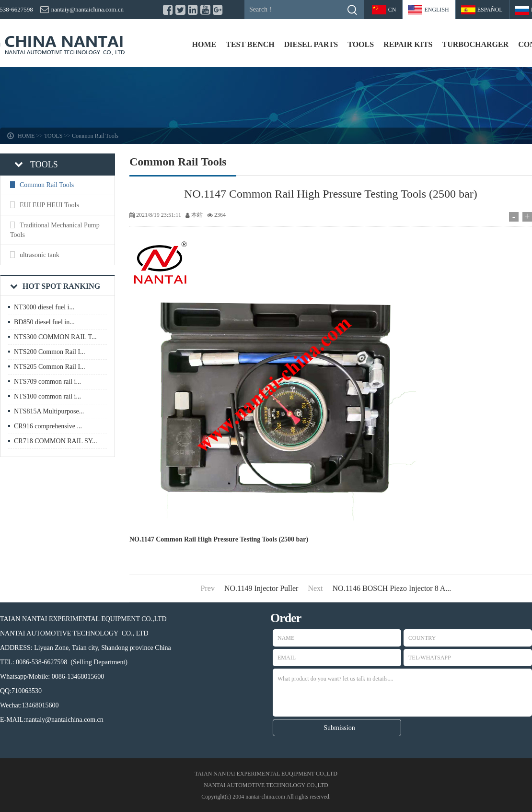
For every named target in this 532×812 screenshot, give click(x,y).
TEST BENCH (250, 44)
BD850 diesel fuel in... (44, 322)
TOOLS (361, 44)
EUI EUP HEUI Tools (49, 205)
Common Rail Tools (95, 136)
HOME (204, 44)
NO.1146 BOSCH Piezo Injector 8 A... (392, 588)
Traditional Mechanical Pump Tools (55, 230)
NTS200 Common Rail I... (50, 352)
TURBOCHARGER (475, 44)
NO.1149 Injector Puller (261, 588)
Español (490, 10)
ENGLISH (436, 10)
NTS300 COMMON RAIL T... (55, 337)
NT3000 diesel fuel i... (44, 307)
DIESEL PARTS (311, 44)
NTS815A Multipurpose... (49, 411)
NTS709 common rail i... (47, 382)
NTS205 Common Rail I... (50, 367)
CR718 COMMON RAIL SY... (55, 441)
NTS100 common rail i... (47, 396)
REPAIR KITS (408, 44)
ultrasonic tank (40, 255)
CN (392, 10)
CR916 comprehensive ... (48, 426)
